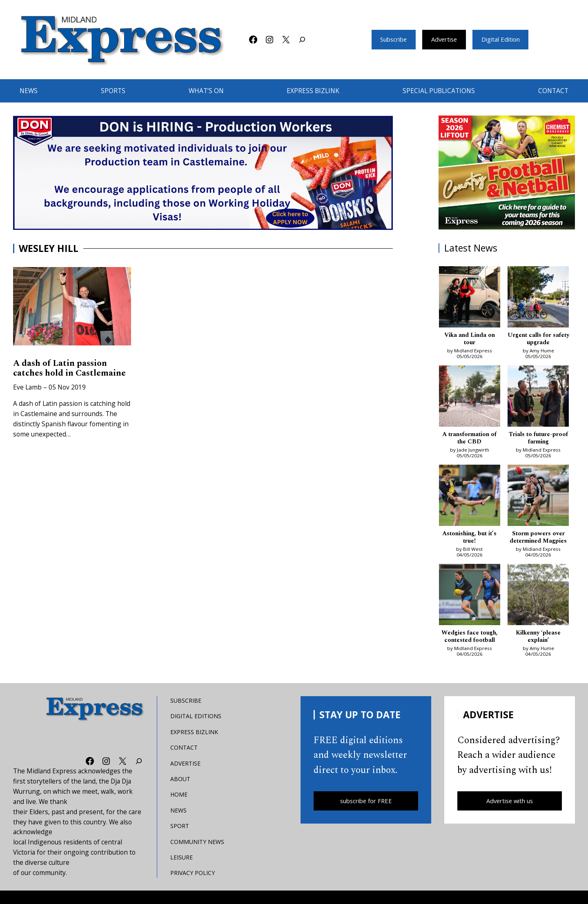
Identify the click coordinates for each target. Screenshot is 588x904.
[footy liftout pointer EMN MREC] (507, 173)
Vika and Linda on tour (470, 340)
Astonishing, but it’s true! (470, 540)
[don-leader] (203, 173)
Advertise (444, 40)
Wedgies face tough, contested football (469, 648)
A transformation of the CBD (470, 440)
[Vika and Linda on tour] (470, 298)
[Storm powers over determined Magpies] (538, 499)
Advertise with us (510, 813)
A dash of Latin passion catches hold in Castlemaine (63, 375)
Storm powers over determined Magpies (538, 544)
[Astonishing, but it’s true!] (470, 499)
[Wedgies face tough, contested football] (470, 607)
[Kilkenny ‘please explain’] (538, 607)
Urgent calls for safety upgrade (538, 340)
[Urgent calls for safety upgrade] (538, 298)
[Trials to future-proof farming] (538, 399)
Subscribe (389, 40)
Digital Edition (504, 40)
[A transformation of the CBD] (470, 399)
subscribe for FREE (366, 813)
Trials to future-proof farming (538, 440)
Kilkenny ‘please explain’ (538, 648)
